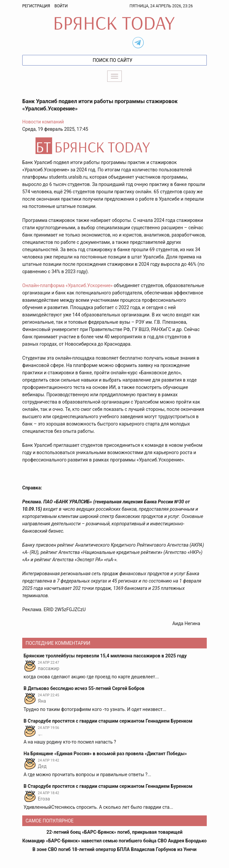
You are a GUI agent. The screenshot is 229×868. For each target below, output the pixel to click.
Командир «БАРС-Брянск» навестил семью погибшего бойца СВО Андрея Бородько (114, 841)
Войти (61, 6)
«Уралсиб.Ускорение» (89, 285)
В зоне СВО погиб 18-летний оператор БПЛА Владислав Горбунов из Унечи (114, 849)
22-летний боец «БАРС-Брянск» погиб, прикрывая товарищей (114, 832)
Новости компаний (43, 122)
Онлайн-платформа (44, 285)
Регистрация (36, 6)
